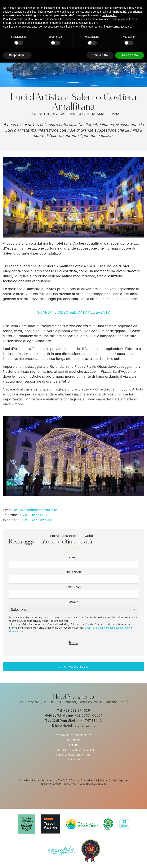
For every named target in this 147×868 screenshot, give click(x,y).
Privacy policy (65, 735)
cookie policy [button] (109, 15)
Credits (74, 745)
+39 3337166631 (89, 716)
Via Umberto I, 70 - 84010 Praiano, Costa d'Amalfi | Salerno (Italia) (73, 702)
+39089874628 (33, 515)
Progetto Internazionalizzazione (74, 750)
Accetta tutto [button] (130, 55)
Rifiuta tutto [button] (100, 55)
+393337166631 (36, 520)
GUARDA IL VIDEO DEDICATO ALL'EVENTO (73, 313)
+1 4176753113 (89, 721)
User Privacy (74, 740)
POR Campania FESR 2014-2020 (73, 755)
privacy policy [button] (118, 8)
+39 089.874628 (77, 711)
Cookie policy (83, 735)
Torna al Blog (75, 668)
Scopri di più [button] (17, 55)
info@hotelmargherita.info (36, 510)
